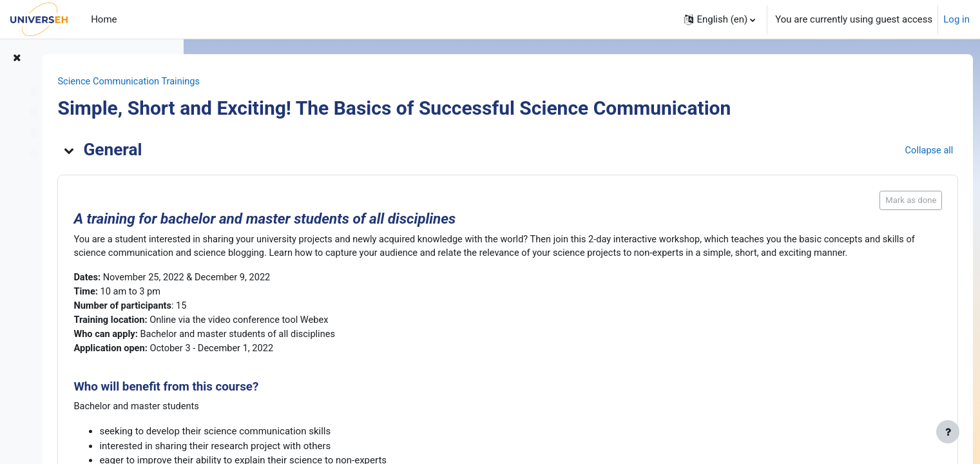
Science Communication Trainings (282, 82)
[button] (720, 19)
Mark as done (887, 201)
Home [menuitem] (104, 19)
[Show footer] (948, 432)
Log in (956, 19)
